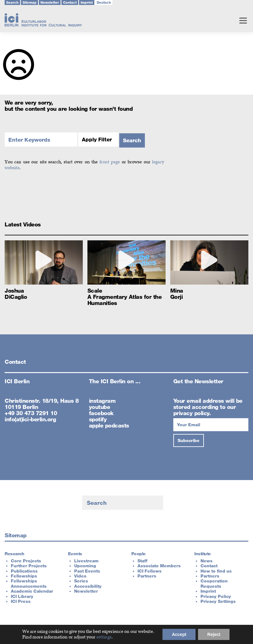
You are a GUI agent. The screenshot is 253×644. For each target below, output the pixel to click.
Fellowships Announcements (29, 583)
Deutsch (104, 2)
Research (14, 554)
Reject (214, 634)
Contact (70, 2)
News (207, 561)
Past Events (87, 571)
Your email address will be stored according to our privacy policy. (208, 407)
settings (104, 637)
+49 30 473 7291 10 (31, 413)
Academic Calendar (32, 591)
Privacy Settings (218, 601)
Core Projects (26, 561)
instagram (102, 401)
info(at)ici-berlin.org (30, 419)
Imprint (87, 2)
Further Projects (29, 566)
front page (110, 162)
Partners (147, 576)
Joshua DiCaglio (16, 294)
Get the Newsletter (198, 381)
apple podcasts (109, 425)
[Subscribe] (189, 440)
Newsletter (50, 2)
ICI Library (22, 596)
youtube (100, 407)
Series (81, 581)
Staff (142, 561)
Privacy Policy (216, 596)
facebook (101, 413)
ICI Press (21, 601)
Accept (179, 634)
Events (75, 554)
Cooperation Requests (214, 583)
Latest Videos (23, 224)
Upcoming (85, 566)
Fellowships (24, 576)
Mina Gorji (177, 294)
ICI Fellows (150, 571)
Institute (203, 554)
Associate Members (159, 566)
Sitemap (30, 2)
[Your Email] (211, 425)
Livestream (86, 561)
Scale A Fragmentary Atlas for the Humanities (125, 297)
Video (80, 576)
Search (12, 2)
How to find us (216, 571)
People (139, 554)
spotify (98, 419)
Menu (243, 21)
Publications (24, 571)
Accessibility (88, 586)
